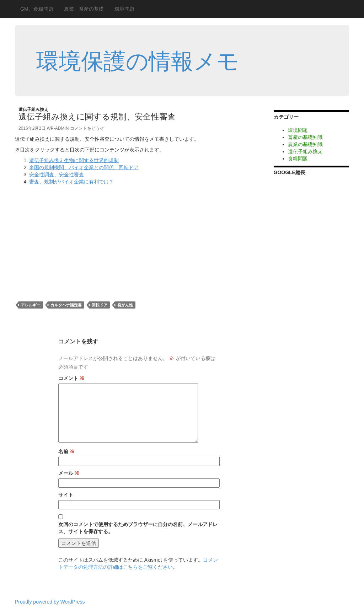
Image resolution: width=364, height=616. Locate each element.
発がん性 (125, 305)
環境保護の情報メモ (138, 61)
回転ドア (100, 305)
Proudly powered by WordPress (50, 602)
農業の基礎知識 (305, 144)
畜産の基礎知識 (305, 137)
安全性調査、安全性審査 (57, 175)
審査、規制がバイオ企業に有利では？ (71, 182)
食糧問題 (298, 159)
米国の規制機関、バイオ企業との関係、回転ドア (84, 167)
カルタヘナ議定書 (66, 305)
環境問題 (124, 9)
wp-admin (58, 128)
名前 (66, 451)
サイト (66, 495)
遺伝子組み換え (33, 109)
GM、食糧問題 (37, 9)
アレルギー (31, 305)
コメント (71, 378)
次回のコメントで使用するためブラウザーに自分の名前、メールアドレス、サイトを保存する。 (138, 528)
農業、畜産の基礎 (84, 9)
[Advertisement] (75, 239)
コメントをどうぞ (87, 128)
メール (69, 473)
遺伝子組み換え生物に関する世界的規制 (74, 160)
